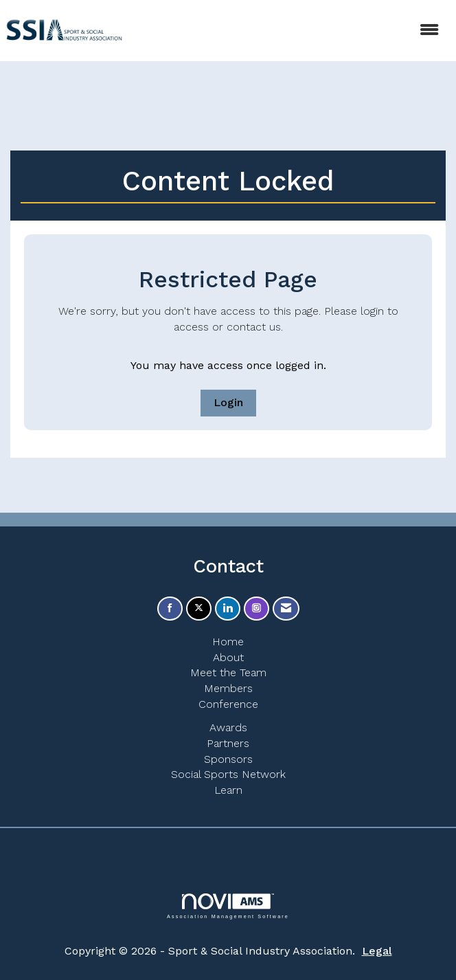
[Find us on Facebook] (170, 609)
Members (228, 688)
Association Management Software (228, 906)
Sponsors (228, 759)
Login (228, 402)
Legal (377, 951)
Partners (228, 743)
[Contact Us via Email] (286, 609)
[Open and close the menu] (290, 31)
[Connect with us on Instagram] (256, 609)
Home (228, 642)
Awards (228, 727)
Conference (228, 704)
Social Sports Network (228, 774)
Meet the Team (228, 672)
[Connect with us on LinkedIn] (228, 609)
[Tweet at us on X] (199, 609)
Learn (228, 790)
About (228, 657)
